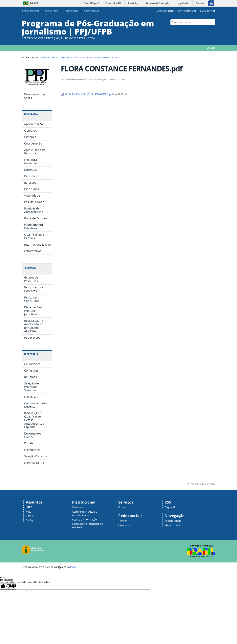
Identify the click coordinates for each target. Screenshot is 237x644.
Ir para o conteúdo (32, 11)
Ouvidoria (78, 507)
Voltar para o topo (203, 483)
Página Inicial (48, 57)
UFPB (29, 507)
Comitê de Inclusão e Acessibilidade (85, 513)
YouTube (213, 30)
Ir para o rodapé (93, 11)
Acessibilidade (166, 11)
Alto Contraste (187, 11)
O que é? (170, 507)
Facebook (203, 30)
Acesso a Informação (84, 520)
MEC (29, 512)
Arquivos (76, 57)
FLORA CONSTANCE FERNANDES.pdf (88, 94)
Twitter (123, 521)
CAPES (30, 516)
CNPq (29, 520)
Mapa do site (208, 11)
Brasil (34, 3)
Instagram (208, 30)
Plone (73, 567)
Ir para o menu (53, 11)
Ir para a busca (73, 11)
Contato (211, 48)
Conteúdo (63, 57)
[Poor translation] (11, 586)
